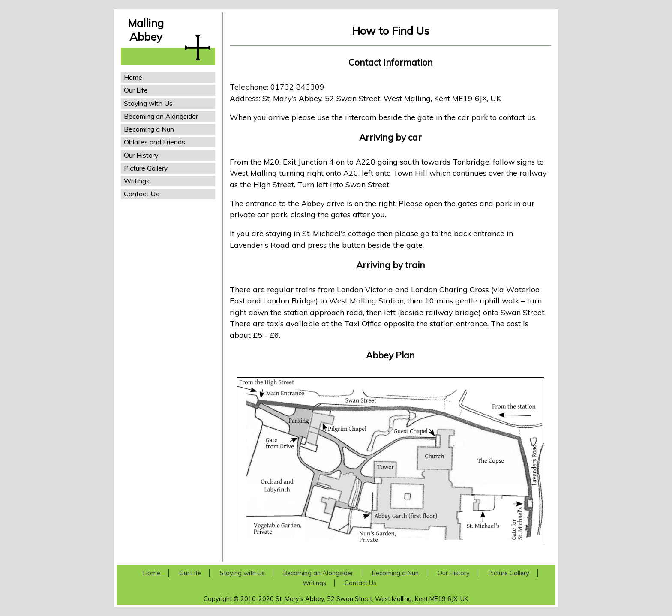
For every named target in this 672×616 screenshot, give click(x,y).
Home (133, 77)
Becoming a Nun (149, 129)
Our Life (136, 90)
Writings (137, 181)
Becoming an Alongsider (161, 116)
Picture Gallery (146, 168)
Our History (141, 155)
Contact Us (141, 194)
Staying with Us (148, 103)
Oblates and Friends (154, 142)
